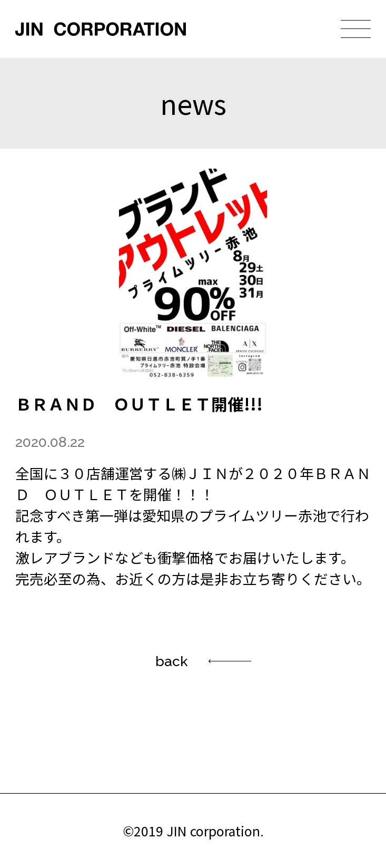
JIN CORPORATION (101, 29)
